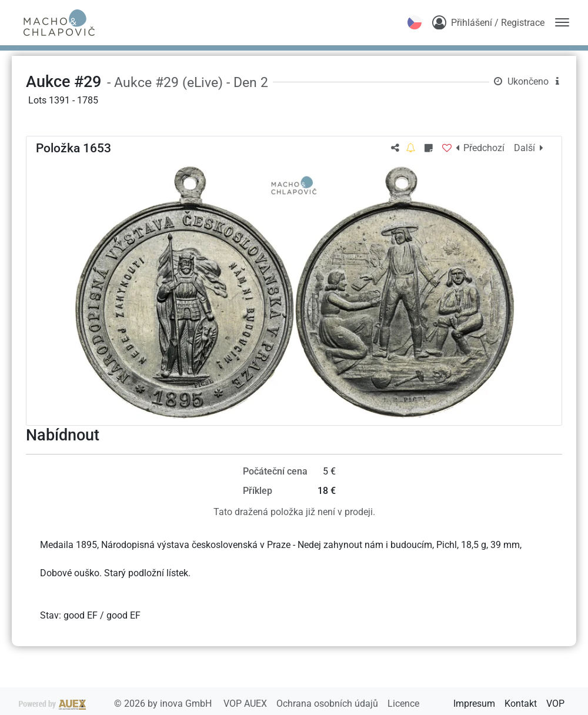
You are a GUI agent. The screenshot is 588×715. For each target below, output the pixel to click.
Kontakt (521, 704)
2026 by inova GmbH (116, 704)
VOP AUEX (246, 704)
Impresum (474, 704)
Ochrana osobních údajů (328, 704)
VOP (555, 704)
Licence (403, 704)
